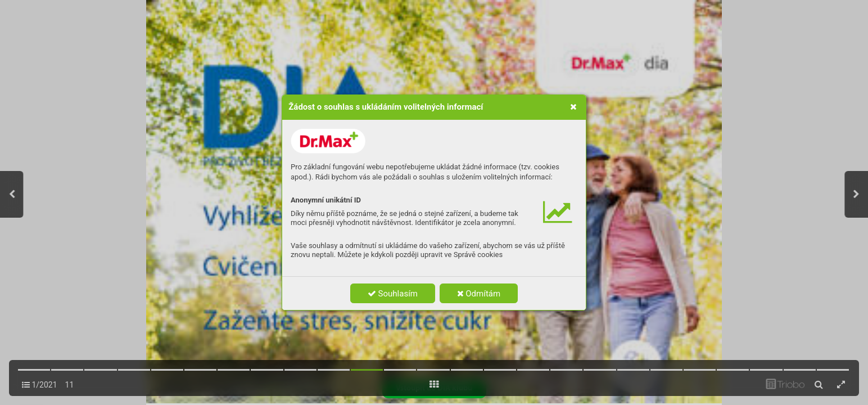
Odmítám (479, 294)
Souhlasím (393, 294)
